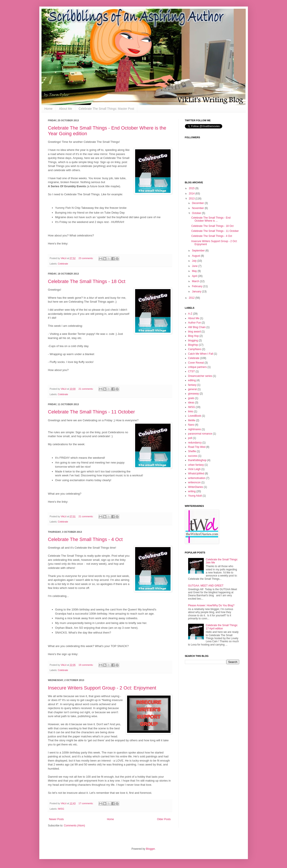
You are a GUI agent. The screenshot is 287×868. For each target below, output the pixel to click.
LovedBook (195, 416)
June (195, 266)
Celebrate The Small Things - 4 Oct (85, 539)
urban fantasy (196, 465)
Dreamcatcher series (200, 376)
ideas (191, 403)
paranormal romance (200, 434)
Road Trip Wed (197, 447)
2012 (192, 298)
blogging (193, 340)
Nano (191, 425)
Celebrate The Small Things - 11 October (91, 412)
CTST (192, 371)
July (195, 261)
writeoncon (194, 482)
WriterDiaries (196, 487)
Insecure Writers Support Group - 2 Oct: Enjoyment (102, 688)
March (196, 281)
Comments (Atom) (74, 826)
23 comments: (86, 258)
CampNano (195, 349)
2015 (192, 188)
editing (192, 380)
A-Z (190, 314)
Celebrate (63, 264)
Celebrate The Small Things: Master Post (106, 109)
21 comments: (86, 389)
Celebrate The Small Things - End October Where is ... (211, 219)
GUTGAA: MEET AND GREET (206, 586)
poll (190, 438)
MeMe (192, 420)
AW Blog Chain (197, 327)
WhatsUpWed (196, 474)
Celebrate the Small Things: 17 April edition (222, 627)
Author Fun (195, 323)
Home (49, 109)
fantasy (192, 385)
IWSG (61, 809)
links (191, 411)
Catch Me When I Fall (201, 354)
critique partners (197, 367)
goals (191, 398)
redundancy (195, 443)
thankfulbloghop (197, 460)
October (197, 213)
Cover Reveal (196, 363)
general (192, 389)
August (196, 256)
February (197, 286)
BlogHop (193, 345)
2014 (192, 194)
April (195, 276)
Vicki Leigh (194, 469)
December (198, 203)
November (198, 208)
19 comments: (86, 665)
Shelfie (192, 451)
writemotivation (197, 478)
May (195, 271)
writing (192, 491)
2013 (192, 199)
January (197, 292)
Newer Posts (56, 819)
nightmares (195, 429)
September (199, 251)
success (193, 456)
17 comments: (86, 803)
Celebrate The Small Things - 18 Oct (87, 281)
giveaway (194, 394)
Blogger (150, 849)
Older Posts (164, 819)
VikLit (64, 258)
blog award (195, 332)
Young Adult (195, 496)
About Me (66, 109)
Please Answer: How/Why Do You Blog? (211, 605)
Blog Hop (193, 336)
